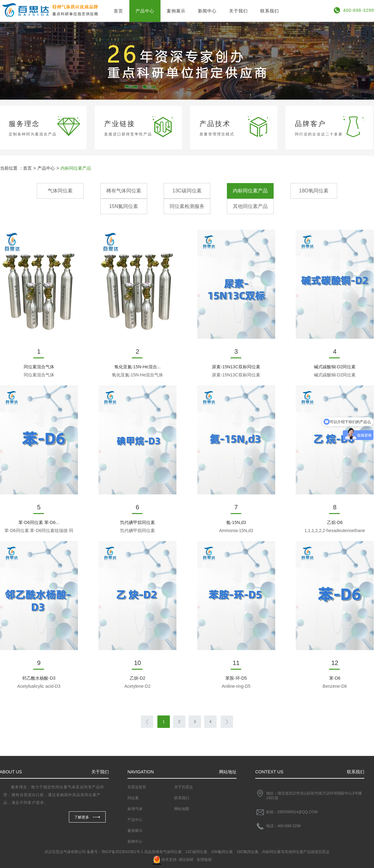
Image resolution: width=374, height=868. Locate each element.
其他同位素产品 (250, 206)
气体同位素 (60, 191)
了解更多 (82, 817)
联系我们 (270, 11)
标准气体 (135, 809)
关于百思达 (184, 787)
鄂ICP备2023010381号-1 (122, 852)
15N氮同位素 (124, 206)
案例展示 (176, 11)
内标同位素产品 (250, 191)
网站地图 (182, 809)
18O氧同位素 (314, 191)
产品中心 (145, 11)
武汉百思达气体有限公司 (65, 852)
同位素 (133, 798)
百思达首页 (137, 787)
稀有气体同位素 (124, 191)
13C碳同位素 (187, 191)
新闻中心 (207, 11)
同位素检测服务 (187, 206)
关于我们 (238, 11)
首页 (118, 11)
